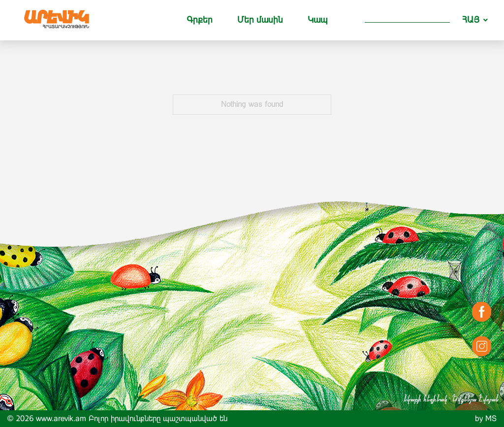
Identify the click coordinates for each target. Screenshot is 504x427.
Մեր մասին (260, 20)
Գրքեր (200, 20)
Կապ (317, 20)
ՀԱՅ (471, 20)
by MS (486, 418)
